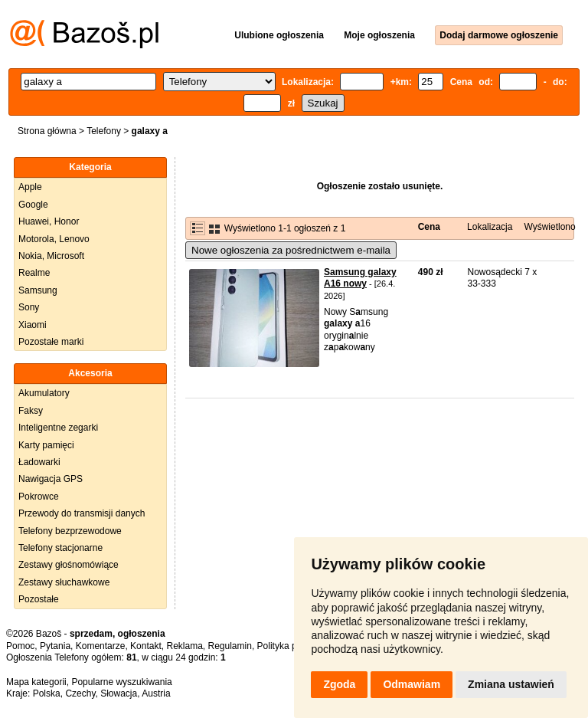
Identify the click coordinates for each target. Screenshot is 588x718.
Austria (156, 693)
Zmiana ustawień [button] (511, 684)
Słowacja (119, 693)
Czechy (80, 693)
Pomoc (20, 646)
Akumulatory (44, 393)
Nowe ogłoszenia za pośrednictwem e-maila (291, 250)
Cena (429, 227)
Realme (34, 273)
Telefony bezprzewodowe (70, 531)
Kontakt (146, 646)
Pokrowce (39, 497)
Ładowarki (39, 462)
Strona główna (47, 131)
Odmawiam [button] (412, 684)
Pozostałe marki (51, 342)
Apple (30, 187)
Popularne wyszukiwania (121, 682)
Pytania (55, 646)
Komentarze (101, 646)
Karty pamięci (46, 445)
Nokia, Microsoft (51, 256)
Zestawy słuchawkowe (64, 582)
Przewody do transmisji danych (82, 513)
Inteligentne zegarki (58, 428)
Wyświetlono (549, 227)
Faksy (31, 411)
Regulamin (230, 646)
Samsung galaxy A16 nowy (360, 278)
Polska (47, 693)
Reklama (184, 646)
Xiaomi (33, 325)
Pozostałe (39, 599)
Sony (29, 307)
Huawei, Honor (49, 221)
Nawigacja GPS (51, 479)
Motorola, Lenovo (54, 239)
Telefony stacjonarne (60, 548)
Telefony (104, 131)
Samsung (38, 290)
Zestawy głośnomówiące (69, 565)
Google (33, 205)
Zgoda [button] (339, 684)
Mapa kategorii (36, 682)
